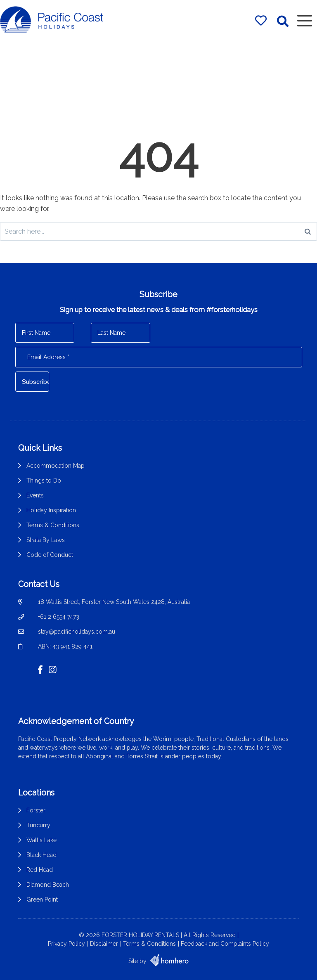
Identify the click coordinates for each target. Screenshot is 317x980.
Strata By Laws (46, 540)
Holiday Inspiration (51, 510)
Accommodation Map (56, 466)
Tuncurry (38, 825)
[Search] (308, 231)
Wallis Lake (41, 840)
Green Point (42, 900)
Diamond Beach (48, 885)
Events (35, 495)
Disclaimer (104, 944)
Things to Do (44, 481)
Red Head (40, 870)
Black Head (41, 855)
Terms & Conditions (53, 525)
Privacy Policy (66, 944)
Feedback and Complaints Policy (225, 944)
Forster (36, 810)
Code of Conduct (50, 555)
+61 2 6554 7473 (59, 617)
